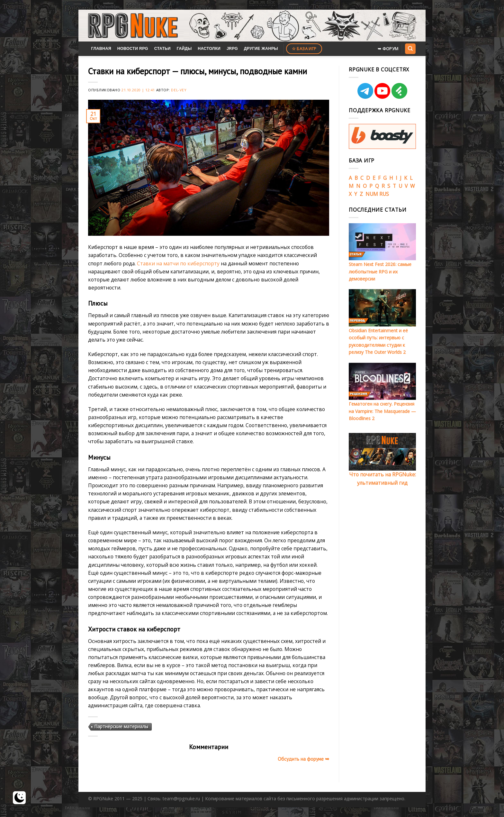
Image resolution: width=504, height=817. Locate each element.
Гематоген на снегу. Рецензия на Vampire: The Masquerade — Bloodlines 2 (382, 411)
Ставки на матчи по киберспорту (178, 263)
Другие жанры (261, 49)
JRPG (232, 49)
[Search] (410, 49)
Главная (101, 49)
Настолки (209, 49)
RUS (384, 194)
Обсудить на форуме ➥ (303, 759)
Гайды (184, 49)
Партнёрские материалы (121, 726)
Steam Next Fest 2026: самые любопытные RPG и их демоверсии (380, 271)
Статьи (162, 49)
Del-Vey (179, 90)
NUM (372, 194)
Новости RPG (133, 49)
